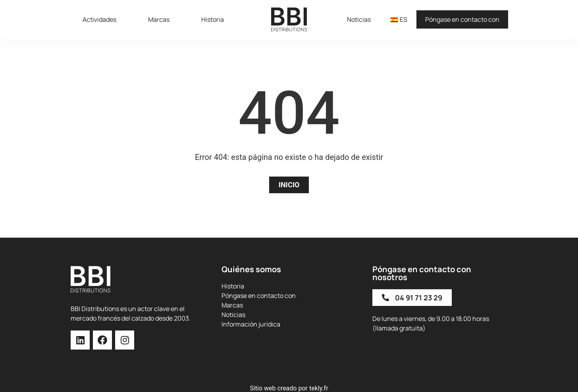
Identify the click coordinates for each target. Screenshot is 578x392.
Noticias (359, 19)
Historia (213, 19)
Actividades (99, 19)
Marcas (159, 19)
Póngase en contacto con (462, 19)
